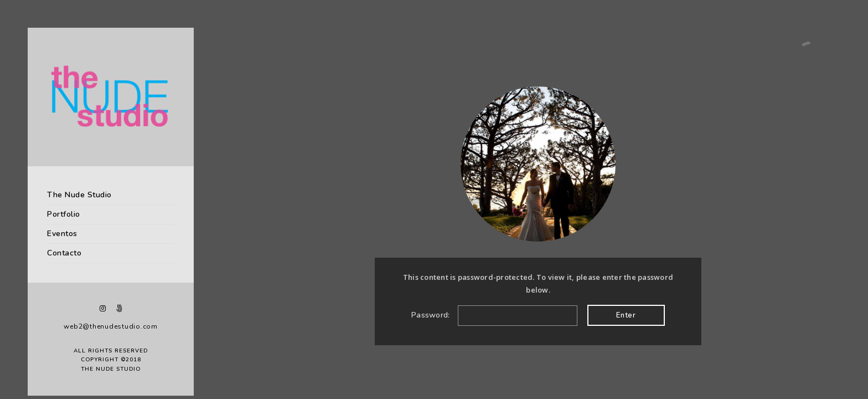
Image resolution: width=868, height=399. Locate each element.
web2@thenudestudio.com (111, 326)
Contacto (64, 253)
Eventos (62, 234)
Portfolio (64, 214)
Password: (494, 315)
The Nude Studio (79, 195)
